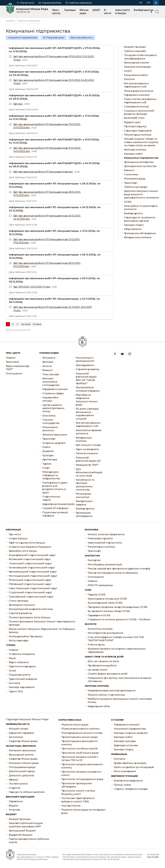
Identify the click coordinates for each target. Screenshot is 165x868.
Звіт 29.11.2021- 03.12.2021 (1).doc (32, 287)
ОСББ (128, 202)
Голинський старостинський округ (30, 563)
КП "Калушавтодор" (54, 38)
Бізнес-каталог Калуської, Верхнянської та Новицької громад (42, 631)
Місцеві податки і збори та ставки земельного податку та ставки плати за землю (141, 142)
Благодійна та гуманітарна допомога (141, 208)
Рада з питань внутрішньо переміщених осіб (140, 101)
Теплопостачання (87, 453)
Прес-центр (56, 12)
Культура (48, 455)
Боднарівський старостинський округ (32, 555)
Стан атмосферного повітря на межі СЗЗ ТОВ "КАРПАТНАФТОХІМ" (116, 639)
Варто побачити (19, 662)
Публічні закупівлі (135, 51)
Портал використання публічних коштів (29, 841)
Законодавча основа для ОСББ (107, 599)
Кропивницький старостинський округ (33, 572)
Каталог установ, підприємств (106, 534)
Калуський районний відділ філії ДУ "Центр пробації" (86, 378)
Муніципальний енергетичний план (31, 609)
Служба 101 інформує (55, 508)
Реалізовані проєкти (100, 538)
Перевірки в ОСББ (99, 615)
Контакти (15, 683)
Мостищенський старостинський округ (33, 576)
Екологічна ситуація (100, 629)
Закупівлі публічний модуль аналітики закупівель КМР (26, 825)
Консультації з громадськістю (85, 359)
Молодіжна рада (135, 179)
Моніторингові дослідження (105, 633)
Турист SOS (16, 691)
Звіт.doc (18, 104)
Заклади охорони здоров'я (131, 733)
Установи (15, 810)
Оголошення (14, 374)
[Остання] (37, 324)
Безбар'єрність (144, 10)
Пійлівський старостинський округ (30, 584)
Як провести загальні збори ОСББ (109, 611)
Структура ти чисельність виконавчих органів (140, 219)
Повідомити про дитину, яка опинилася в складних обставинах (120, 680)
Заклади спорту (134, 225)
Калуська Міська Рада (32, 10)
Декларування (85, 365)
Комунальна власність (50, 429)
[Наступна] (26, 324)
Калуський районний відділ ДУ (88, 459)
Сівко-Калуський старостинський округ (33, 588)
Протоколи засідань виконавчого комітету (82, 766)
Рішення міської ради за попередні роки (83, 811)
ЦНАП (96, 10)
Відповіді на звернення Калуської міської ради (87, 400)
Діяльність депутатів (21, 776)
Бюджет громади (135, 47)
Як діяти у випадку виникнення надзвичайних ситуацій (87, 414)
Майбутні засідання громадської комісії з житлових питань (120, 700)
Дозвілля (48, 451)
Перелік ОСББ (97, 595)
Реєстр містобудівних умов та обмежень (113, 573)
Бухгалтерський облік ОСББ (105, 603)
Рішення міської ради (75, 725)
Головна (10, 21)
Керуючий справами (21, 733)
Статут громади (19, 601)
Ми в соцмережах (125, 771)
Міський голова (18, 729)
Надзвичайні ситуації (50, 399)
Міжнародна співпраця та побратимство (51, 475)
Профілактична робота (102, 666)
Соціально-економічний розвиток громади (139, 112)
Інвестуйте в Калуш (123, 12)
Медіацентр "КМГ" (87, 465)
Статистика (131, 175)
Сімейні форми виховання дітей (108, 674)
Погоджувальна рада (22, 767)
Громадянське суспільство (140, 166)
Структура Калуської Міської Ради (27, 719)
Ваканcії (129, 170)
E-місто (108, 12)
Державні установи (126, 745)
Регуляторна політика (138, 135)
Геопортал (94, 560)
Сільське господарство (51, 421)
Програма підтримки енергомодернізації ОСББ (118, 607)
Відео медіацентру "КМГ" (18, 368)
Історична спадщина (22, 654)
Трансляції (13, 362)
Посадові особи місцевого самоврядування (141, 57)
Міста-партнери (19, 641)
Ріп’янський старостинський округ (30, 580)
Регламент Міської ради (24, 763)
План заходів (51, 374)
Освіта (46, 447)
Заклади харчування (22, 687)
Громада (70, 10)
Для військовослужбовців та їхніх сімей (89, 472)
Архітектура (50, 460)
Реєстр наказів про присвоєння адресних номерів (119, 569)
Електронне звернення (128, 781)
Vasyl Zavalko (153, 857)
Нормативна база (52, 3)
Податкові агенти (20, 675)
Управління (16, 801)
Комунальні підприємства (23, 38)
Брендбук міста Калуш (23, 551)
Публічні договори (136, 187)
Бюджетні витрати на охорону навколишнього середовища (117, 650)
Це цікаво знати (98, 670)
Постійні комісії (18, 784)
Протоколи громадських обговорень (77, 785)
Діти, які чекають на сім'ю (103, 661)
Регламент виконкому (22, 751)
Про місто (15, 534)
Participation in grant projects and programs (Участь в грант (55, 488)
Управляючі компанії (137, 95)
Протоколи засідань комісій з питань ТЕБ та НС (80, 759)
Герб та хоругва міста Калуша (27, 543)
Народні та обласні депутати (27, 792)
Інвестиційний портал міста (105, 543)
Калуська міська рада (137, 67)
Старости (15, 788)
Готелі (12, 671)
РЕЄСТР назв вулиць (100, 585)
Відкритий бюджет (21, 835)
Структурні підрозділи (138, 131)
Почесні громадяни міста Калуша (30, 617)
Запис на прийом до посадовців (134, 767)
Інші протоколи (71, 806)
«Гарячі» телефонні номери (131, 789)
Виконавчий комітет (137, 63)
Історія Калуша (18, 538)
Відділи (14, 806)
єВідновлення (133, 229)
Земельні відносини (55, 435)
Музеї (12, 658)
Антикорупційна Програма (26, 636)
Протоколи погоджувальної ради (82, 779)
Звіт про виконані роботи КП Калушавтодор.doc (43, 172)
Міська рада (84, 12)
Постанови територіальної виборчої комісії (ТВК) (78, 800)
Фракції (14, 780)
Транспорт (131, 183)
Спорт (46, 468)
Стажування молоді (136, 107)
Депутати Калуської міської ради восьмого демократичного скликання (142, 194)
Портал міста (27, 3)
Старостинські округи (51, 498)
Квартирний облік (99, 706)
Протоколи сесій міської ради (80, 753)
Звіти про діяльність (82, 38)
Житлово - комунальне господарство (51, 382)
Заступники (16, 737)
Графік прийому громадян (130, 763)
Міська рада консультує (139, 91)
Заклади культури (125, 741)
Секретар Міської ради (23, 741)
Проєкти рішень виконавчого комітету (80, 743)
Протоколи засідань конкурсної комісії (81, 773)
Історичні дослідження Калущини (30, 547)
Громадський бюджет (22, 831)
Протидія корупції (135, 126)
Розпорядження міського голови (82, 733)
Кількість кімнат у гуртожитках (106, 695)
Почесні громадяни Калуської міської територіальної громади (42, 623)
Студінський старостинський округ (30, 592)
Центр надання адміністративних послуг (53, 408)
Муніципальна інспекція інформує (88, 389)
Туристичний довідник (23, 679)
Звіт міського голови (88, 445)
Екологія (129, 79)
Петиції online (122, 785)
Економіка (49, 416)
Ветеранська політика (138, 237)
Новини (11, 358)
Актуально (49, 358)
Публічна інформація (80, 3)
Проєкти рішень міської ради (80, 737)
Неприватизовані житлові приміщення (112, 691)
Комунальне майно (136, 75)
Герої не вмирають (87, 449)
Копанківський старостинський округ (32, 568)
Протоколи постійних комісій (80, 749)
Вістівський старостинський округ (30, 559)
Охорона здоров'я (54, 443)
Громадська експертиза (139, 162)
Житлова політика (135, 150)
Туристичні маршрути (22, 666)
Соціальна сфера (53, 393)
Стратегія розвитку (88, 369)
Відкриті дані (132, 122)
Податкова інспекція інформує (55, 514)
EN (149, 2)
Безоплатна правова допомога (89, 432)
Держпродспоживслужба (56, 504)
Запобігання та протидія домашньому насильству (85, 485)
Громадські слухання (22, 605)
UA (141, 2)
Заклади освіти (133, 154)
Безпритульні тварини (84, 503)
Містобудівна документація (105, 565)
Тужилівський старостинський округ (31, 597)
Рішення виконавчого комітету (81, 729)
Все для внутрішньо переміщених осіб (136, 85)
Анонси (47, 366)
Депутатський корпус (22, 771)
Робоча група (96, 645)
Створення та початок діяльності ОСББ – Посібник (119, 619)
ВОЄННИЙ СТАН (134, 118)
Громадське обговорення (140, 233)
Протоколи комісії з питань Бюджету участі (78, 792)
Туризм (47, 464)
